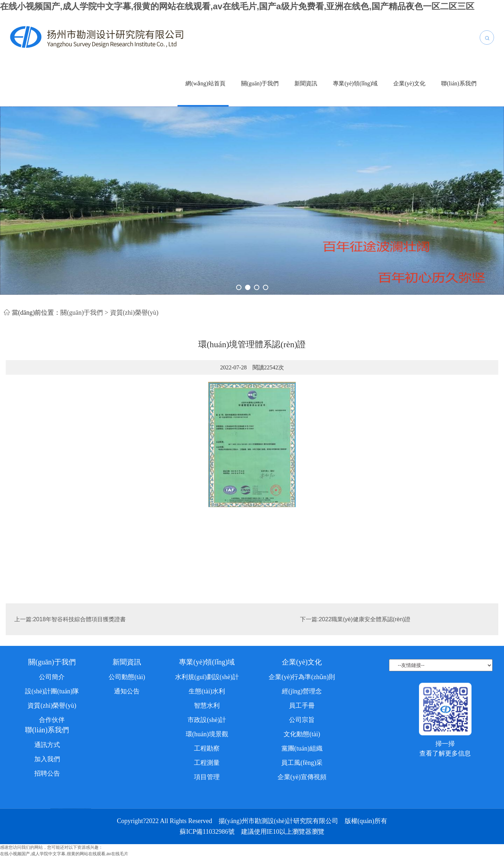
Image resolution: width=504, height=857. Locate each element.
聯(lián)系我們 (459, 83)
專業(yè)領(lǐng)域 (355, 83)
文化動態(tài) (302, 824)
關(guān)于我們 (260, 83)
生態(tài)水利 (207, 781)
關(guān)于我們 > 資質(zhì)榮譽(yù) (109, 318)
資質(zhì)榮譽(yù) (52, 796)
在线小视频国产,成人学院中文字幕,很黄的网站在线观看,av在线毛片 (64, 854)
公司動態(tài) (127, 767)
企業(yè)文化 (409, 83)
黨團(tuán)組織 (302, 838)
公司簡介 (52, 767)
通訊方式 (47, 835)
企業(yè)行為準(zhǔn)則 (302, 767)
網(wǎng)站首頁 (205, 83)
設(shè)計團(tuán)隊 (52, 781)
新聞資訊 (306, 83)
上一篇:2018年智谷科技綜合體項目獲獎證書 (70, 634)
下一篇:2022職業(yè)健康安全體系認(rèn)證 (355, 634)
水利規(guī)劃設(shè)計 (207, 767)
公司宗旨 (302, 810)
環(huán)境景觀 (207, 824)
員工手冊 (302, 796)
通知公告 (127, 781)
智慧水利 (207, 796)
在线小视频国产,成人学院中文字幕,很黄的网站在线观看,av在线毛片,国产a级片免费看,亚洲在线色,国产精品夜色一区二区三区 (237, 6)
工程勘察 (207, 838)
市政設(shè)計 (207, 810)
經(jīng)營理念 (302, 781)
